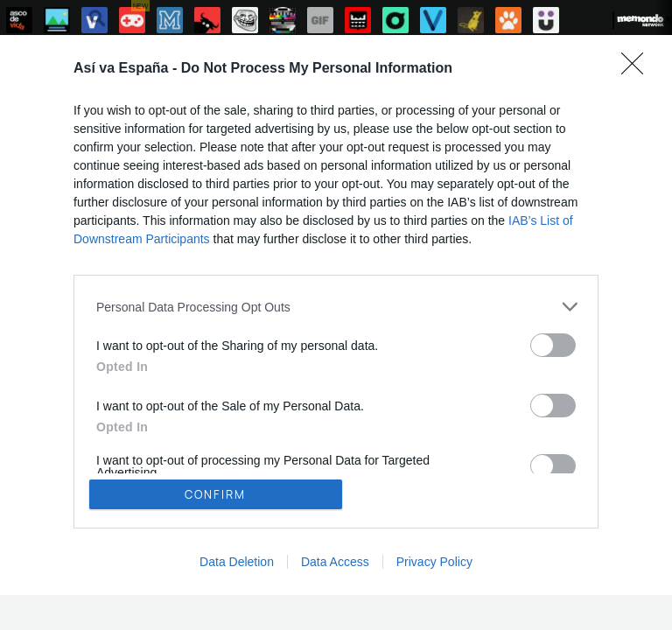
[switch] (553, 345)
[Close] (638, 69)
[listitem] (336, 307)
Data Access (335, 562)
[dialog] (336, 315)
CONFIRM (215, 494)
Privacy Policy (434, 562)
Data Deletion (237, 562)
